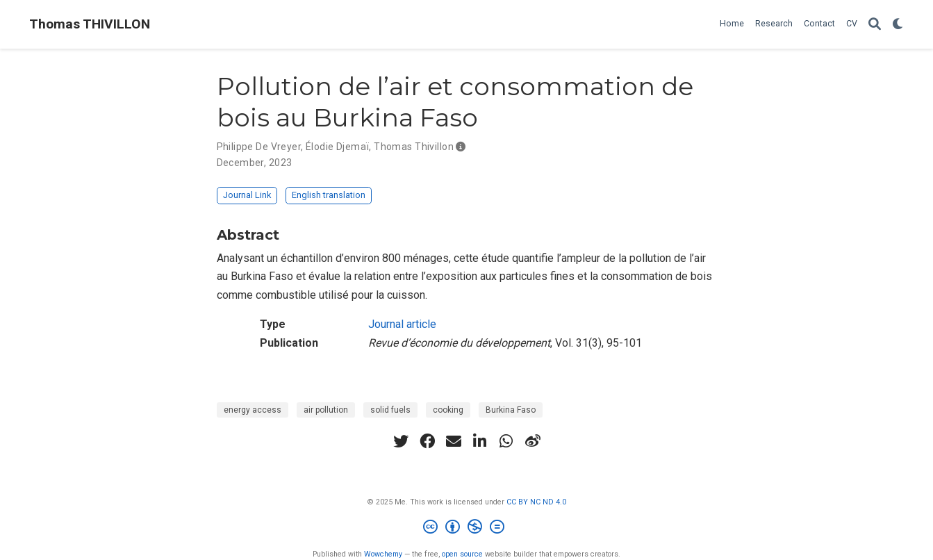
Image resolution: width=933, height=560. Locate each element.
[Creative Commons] (466, 528)
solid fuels (390, 410)
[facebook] (427, 441)
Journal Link (247, 195)
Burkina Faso (511, 410)
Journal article (402, 324)
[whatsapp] (506, 441)
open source (462, 554)
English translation (329, 195)
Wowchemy (383, 554)
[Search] (875, 25)
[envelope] (454, 441)
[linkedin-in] (480, 441)
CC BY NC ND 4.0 (536, 502)
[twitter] (401, 441)
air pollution (326, 410)
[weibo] (533, 441)
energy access (253, 410)
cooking (448, 410)
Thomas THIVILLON (90, 24)
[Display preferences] (898, 25)
